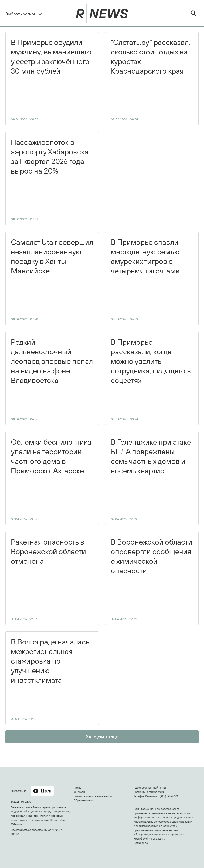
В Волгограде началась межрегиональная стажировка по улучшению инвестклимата (50, 679)
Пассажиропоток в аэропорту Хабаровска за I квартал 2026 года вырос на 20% (50, 179)
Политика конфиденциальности (93, 796)
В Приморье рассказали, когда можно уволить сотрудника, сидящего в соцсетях (151, 379)
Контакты (79, 792)
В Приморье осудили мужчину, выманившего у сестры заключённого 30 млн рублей (51, 79)
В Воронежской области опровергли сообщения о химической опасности (152, 579)
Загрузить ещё (102, 737)
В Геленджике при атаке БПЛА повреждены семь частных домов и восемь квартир (151, 479)
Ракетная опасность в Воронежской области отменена (48, 579)
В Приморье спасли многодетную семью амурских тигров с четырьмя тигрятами (145, 279)
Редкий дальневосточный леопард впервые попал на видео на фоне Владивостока (52, 379)
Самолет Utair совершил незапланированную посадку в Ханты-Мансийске (52, 279)
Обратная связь (83, 800)
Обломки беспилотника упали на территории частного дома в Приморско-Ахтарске (51, 479)
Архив (77, 788)
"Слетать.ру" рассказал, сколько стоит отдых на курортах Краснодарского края (150, 79)
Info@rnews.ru (155, 792)
